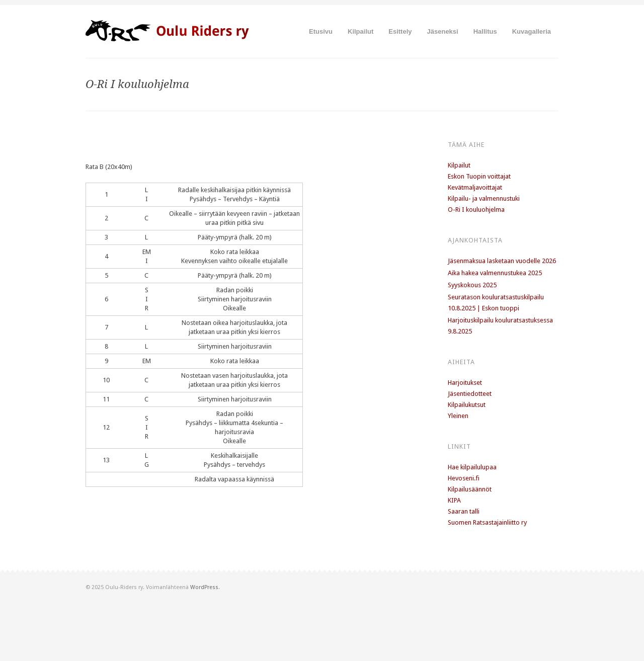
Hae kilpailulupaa (472, 467)
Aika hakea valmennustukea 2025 (495, 273)
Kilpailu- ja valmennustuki (484, 198)
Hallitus (485, 31)
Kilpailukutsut (467, 405)
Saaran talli (464, 511)
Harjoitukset (465, 383)
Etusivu (321, 31)
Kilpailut (360, 31)
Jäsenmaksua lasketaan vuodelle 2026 (502, 261)
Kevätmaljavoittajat (475, 187)
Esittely (400, 31)
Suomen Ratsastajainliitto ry (487, 522)
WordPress (204, 587)
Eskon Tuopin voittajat (479, 176)
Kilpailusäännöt (470, 489)
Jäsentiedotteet (470, 394)
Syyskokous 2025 (472, 285)
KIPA (454, 500)
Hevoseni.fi (464, 478)
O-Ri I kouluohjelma (476, 210)
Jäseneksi (443, 31)
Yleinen (458, 416)
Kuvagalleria (532, 31)
